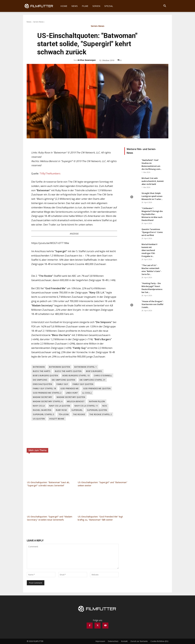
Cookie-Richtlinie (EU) (159, 641)
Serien (96, 6)
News (75, 6)
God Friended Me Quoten (97, 388)
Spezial (109, 6)
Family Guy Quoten (83, 384)
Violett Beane (57, 419)
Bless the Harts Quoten (68, 371)
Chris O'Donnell (103, 375)
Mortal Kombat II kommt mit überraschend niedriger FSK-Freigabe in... (149, 250)
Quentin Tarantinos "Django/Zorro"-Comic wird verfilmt (152, 232)
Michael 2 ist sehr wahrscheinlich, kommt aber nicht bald (153, 181)
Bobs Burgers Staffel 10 (76, 375)
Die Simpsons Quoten (63, 380)
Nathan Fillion (97, 401)
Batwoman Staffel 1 (85, 367)
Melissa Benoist (76, 401)
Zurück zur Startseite (139, 641)
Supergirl (77, 410)
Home (64, 6)
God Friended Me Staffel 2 (47, 393)
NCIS (105, 406)
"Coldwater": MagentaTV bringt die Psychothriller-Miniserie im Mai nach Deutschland (152, 214)
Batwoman (39, 367)
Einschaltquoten (42, 384)
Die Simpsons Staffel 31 (93, 380)
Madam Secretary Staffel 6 (48, 401)
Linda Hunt (72, 393)
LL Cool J (87, 393)
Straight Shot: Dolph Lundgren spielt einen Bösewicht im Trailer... (152, 196)
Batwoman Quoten (60, 367)
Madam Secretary (43, 397)
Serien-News (38, 22)
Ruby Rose (61, 410)
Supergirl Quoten (97, 410)
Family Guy (62, 384)
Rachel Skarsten (42, 410)
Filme (85, 6)
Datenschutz (113, 641)
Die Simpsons (40, 380)
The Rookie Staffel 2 (101, 414)
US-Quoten (39, 419)
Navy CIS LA (39, 406)
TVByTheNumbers (50, 174)
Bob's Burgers (94, 371)
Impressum (100, 641)
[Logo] (41, 6)
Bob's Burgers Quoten (45, 375)
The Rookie (79, 414)
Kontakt (124, 641)
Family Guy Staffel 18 (44, 388)
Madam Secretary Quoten (71, 397)
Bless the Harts (42, 371)
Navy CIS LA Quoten (60, 406)
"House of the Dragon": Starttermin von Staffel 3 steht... (152, 304)
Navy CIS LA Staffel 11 (86, 406)
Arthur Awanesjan (87, 60)
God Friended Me (70, 388)
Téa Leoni (64, 414)
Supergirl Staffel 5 (44, 414)
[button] (165, 6)
